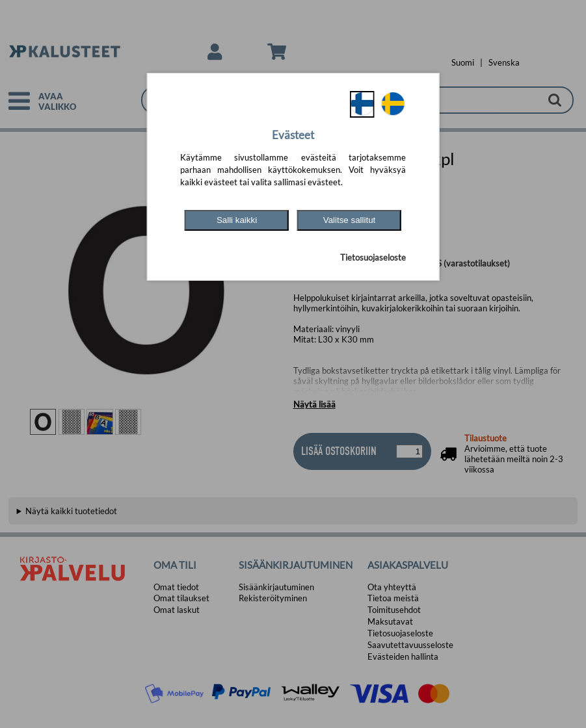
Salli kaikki (237, 220)
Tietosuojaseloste (373, 257)
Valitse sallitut (350, 220)
